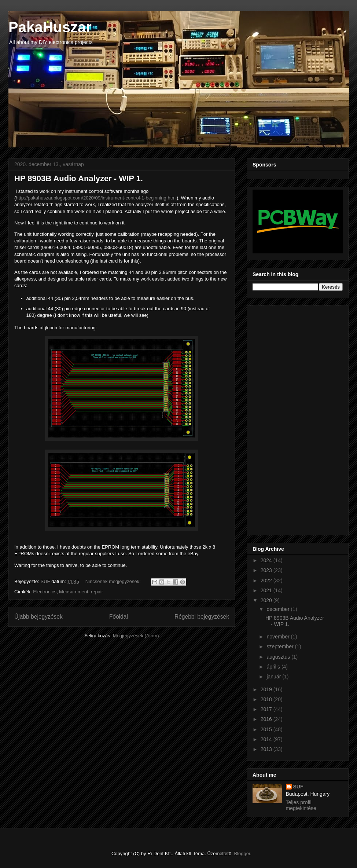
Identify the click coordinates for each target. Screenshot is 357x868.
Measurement (73, 592)
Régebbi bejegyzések (202, 617)
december (279, 609)
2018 (267, 699)
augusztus (279, 657)
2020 (267, 600)
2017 (267, 709)
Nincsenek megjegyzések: (114, 581)
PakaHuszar (50, 27)
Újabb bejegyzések (38, 617)
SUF (298, 787)
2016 (267, 719)
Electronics (45, 592)
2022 (267, 581)
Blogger (242, 854)
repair (97, 592)
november (279, 637)
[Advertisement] (282, 418)
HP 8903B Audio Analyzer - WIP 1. (79, 178)
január (274, 677)
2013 (267, 749)
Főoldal (119, 617)
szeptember (281, 647)
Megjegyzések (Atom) (136, 636)
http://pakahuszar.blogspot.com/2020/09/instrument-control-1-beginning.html (96, 198)
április (274, 667)
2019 (267, 689)
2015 (267, 729)
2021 (267, 590)
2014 (267, 739)
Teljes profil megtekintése (301, 805)
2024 (267, 560)
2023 (267, 570)
